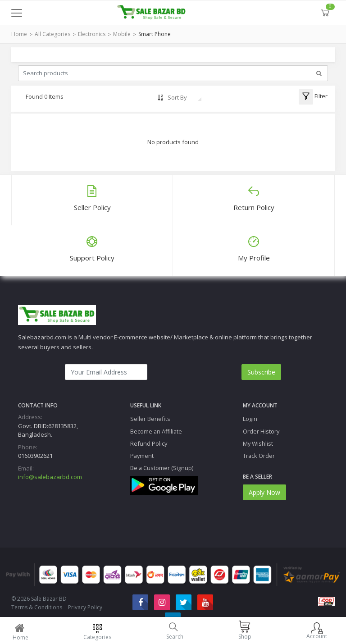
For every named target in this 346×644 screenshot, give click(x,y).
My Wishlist (258, 443)
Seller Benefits (150, 419)
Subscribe (261, 372)
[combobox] (184, 97)
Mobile (122, 34)
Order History (261, 431)
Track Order (259, 456)
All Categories (52, 34)
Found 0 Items (45, 96)
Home (19, 34)
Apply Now (264, 492)
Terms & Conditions (37, 607)
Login (250, 419)
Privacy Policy (85, 607)
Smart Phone (155, 34)
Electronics (92, 34)
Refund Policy (149, 443)
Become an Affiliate (156, 431)
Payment (142, 456)
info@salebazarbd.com (50, 477)
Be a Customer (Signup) (162, 468)
